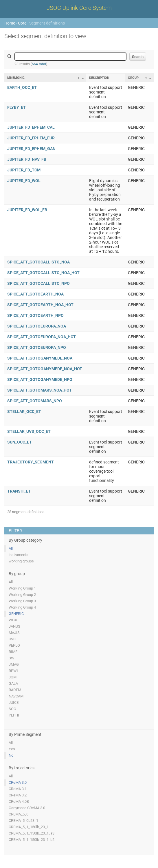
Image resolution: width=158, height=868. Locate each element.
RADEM (15, 690)
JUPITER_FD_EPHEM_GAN (31, 149)
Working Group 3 (22, 601)
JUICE (14, 703)
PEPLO (14, 645)
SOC (12, 709)
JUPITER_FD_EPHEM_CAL (31, 127)
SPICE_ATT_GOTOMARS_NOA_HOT (40, 390)
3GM (13, 677)
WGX (13, 620)
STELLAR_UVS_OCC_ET (29, 431)
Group (133, 78)
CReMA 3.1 (18, 789)
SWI (12, 658)
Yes (12, 749)
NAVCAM (16, 696)
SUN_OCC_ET (20, 442)
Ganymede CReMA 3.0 (27, 808)
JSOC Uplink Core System (79, 8)
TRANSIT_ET (19, 491)
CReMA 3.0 (18, 782)
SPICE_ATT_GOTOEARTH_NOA (35, 294)
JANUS (14, 626)
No (11, 755)
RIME (13, 652)
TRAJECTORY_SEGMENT (31, 462)
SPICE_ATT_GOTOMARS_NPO (35, 401)
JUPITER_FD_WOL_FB (27, 210)
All (11, 548)
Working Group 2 (22, 595)
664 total (39, 64)
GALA (13, 683)
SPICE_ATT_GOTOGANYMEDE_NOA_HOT (45, 369)
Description (99, 78)
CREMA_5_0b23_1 (23, 821)
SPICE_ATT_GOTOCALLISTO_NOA (38, 262)
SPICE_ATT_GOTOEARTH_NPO (35, 315)
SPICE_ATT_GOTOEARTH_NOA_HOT (40, 305)
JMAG (14, 664)
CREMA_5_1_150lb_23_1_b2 (32, 840)
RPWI (13, 671)
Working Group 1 (22, 588)
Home (10, 23)
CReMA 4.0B (19, 801)
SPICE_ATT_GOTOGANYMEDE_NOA (40, 358)
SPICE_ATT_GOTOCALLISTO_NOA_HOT (43, 273)
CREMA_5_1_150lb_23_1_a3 (32, 833)
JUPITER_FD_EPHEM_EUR (31, 138)
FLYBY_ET (16, 107)
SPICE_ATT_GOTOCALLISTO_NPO (38, 283)
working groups (21, 561)
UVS (12, 639)
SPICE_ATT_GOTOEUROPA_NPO (37, 347)
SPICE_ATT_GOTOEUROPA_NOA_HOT (42, 337)
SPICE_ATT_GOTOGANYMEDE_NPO (40, 379)
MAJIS (14, 633)
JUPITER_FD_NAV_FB (27, 159)
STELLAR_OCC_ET (24, 411)
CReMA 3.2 (18, 795)
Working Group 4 (22, 607)
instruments (19, 555)
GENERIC (16, 614)
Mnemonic (16, 78)
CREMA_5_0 (19, 814)
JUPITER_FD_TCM (24, 170)
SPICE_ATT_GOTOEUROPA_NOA (37, 326)
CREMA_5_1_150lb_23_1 (29, 827)
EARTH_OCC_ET (22, 87)
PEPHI (14, 715)
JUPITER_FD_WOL (24, 181)
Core (22, 23)
